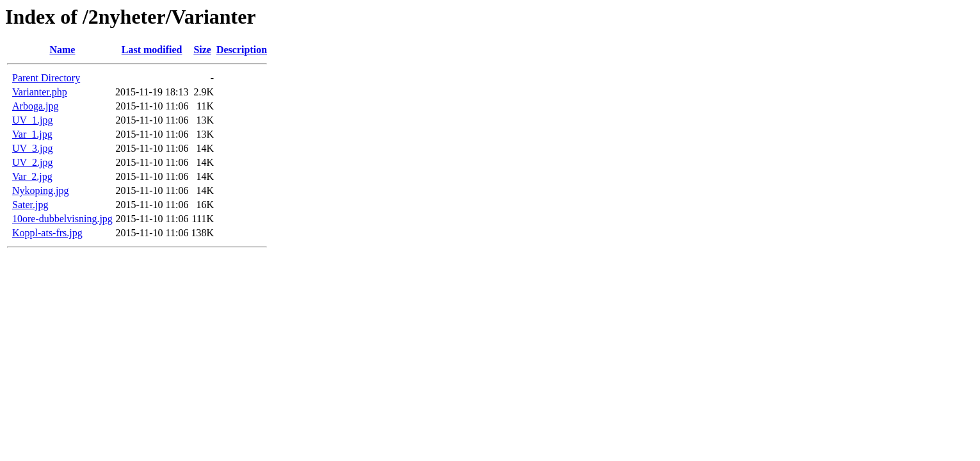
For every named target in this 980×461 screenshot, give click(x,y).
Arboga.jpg (35, 106)
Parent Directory (46, 78)
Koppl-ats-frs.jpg (47, 233)
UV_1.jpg (33, 120)
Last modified (152, 50)
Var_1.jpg (32, 134)
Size (202, 50)
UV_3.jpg (33, 148)
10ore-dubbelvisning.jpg (62, 219)
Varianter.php (40, 92)
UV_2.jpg (33, 162)
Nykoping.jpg (40, 190)
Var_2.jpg (32, 176)
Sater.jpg (30, 205)
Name (62, 50)
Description (242, 50)
